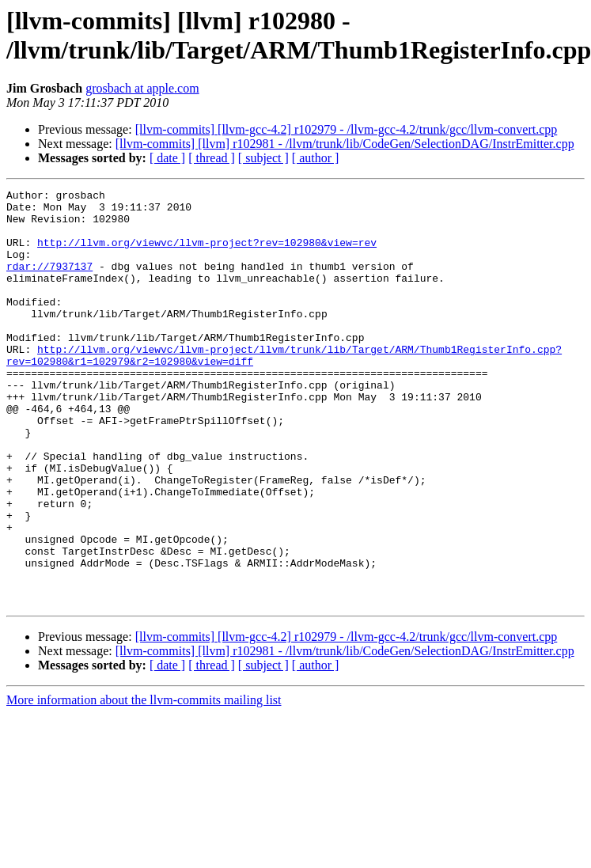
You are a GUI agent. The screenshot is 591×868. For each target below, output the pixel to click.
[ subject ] (263, 158)
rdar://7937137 (49, 282)
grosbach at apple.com (142, 88)
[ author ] (316, 158)
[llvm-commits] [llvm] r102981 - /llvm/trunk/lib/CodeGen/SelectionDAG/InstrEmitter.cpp (345, 144)
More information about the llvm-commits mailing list (144, 783)
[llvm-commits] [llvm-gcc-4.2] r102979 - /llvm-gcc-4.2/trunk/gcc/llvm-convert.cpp (347, 129)
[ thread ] (212, 158)
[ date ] (167, 158)
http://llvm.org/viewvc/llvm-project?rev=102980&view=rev (207, 254)
